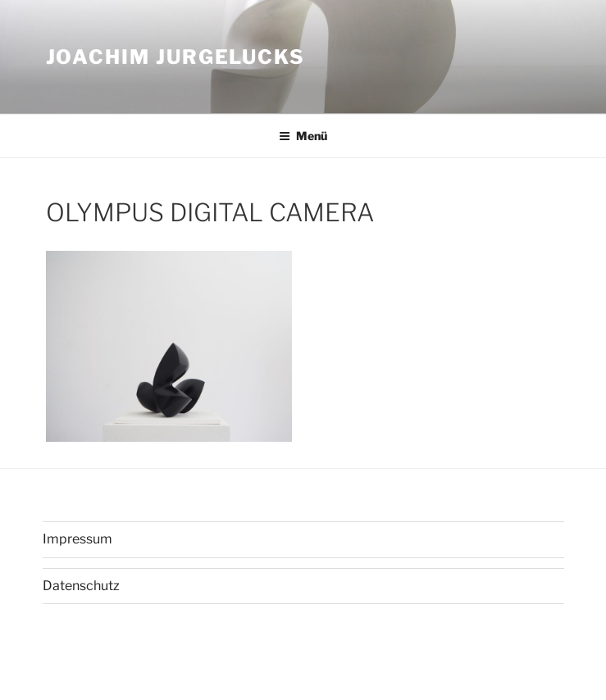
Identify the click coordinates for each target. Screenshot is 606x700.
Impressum (77, 539)
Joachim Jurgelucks (176, 57)
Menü (303, 136)
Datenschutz (81, 586)
